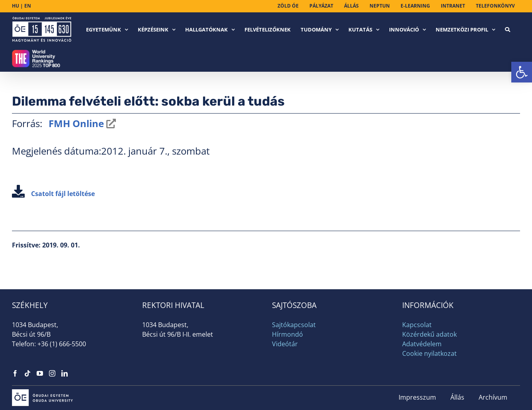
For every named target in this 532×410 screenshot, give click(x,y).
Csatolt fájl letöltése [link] (53, 194)
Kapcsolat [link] (417, 325)
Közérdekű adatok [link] (429, 334)
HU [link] (16, 6)
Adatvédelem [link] (422, 344)
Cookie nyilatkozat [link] (429, 353)
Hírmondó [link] (288, 334)
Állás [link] (457, 397)
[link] (522, 72)
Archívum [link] (493, 397)
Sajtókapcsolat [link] (294, 325)
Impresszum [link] (417, 397)
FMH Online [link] (75, 123)
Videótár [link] (285, 344)
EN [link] (28, 6)
